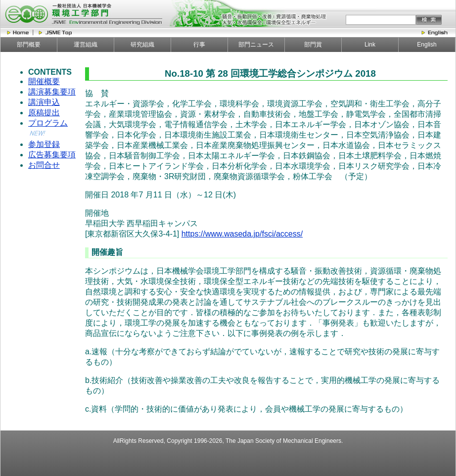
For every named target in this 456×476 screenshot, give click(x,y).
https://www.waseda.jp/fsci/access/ (242, 234)
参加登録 (44, 144)
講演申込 (44, 102)
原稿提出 (44, 113)
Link (370, 45)
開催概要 (44, 81)
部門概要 (29, 45)
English (427, 45)
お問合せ (44, 165)
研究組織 (142, 45)
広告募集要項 (52, 155)
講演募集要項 (52, 92)
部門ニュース (256, 45)
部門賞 (313, 45)
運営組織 (86, 45)
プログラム (48, 123)
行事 (199, 45)
